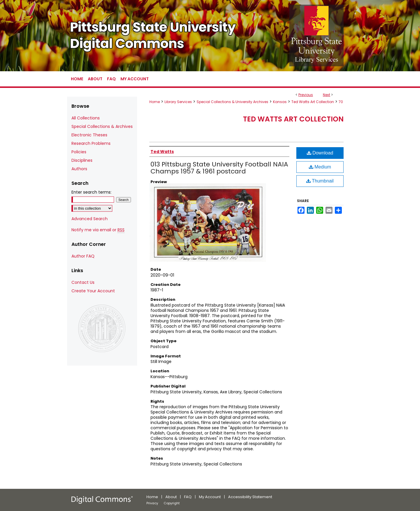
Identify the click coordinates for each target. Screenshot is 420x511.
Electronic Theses (89, 135)
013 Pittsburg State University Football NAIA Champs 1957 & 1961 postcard (219, 168)
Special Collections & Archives (102, 126)
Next (327, 95)
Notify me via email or (98, 230)
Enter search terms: (91, 192)
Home (155, 102)
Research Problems (91, 143)
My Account (210, 497)
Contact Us (83, 282)
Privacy (152, 503)
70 (341, 102)
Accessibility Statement (250, 497)
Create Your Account (93, 291)
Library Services (178, 102)
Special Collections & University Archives (232, 102)
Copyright (172, 503)
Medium (320, 167)
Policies (79, 152)
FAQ (188, 497)
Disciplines (82, 160)
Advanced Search (90, 219)
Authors (79, 169)
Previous (306, 95)
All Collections (86, 118)
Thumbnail (320, 181)
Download (320, 153)
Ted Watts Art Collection (313, 102)
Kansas (280, 102)
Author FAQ (83, 256)
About (171, 497)
